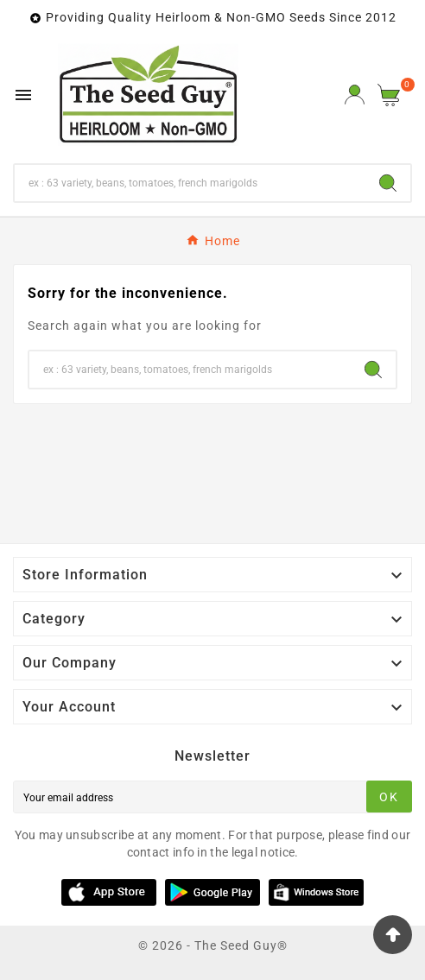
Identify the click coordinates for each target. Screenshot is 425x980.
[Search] (190, 183)
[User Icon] (355, 95)
